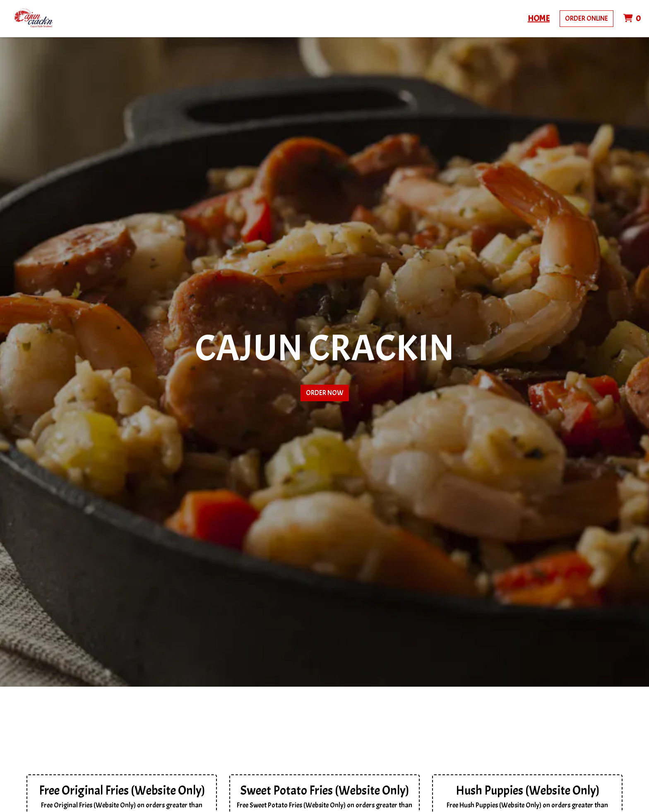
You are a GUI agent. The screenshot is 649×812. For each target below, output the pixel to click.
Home (539, 18)
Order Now (325, 393)
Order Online (587, 18)
